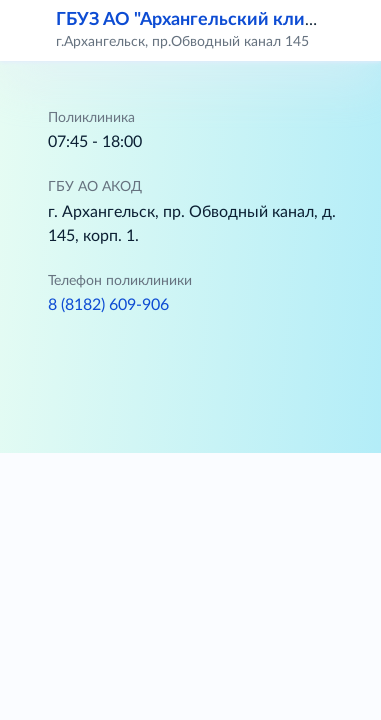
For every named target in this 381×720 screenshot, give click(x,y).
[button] (353, 30)
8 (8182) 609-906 (108, 305)
